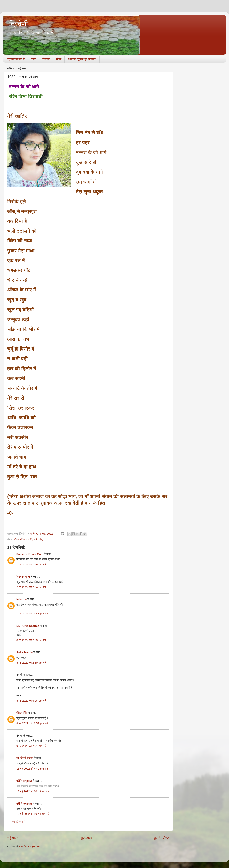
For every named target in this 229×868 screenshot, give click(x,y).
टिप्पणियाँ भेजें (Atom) (30, 846)
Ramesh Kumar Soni (30, 554)
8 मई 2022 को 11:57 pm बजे (32, 723)
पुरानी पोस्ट (162, 838)
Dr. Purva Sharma (28, 626)
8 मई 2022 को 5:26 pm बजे (31, 701)
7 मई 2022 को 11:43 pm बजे (32, 614)
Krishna (21, 599)
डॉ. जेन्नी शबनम (25, 758)
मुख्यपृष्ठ (86, 838)
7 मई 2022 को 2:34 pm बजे (31, 587)
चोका (59, 59)
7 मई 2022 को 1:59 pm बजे (31, 564)
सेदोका (46, 59)
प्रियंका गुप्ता (24, 577)
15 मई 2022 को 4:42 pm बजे (32, 769)
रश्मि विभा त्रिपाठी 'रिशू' (32, 539)
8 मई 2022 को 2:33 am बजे (31, 640)
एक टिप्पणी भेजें (20, 822)
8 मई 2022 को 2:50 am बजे (31, 663)
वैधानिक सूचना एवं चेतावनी (82, 59)
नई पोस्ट (13, 838)
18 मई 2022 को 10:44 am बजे (33, 814)
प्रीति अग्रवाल (24, 781)
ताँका (33, 59)
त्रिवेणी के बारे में (16, 59)
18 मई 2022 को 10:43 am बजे (33, 791)
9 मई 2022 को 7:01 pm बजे (31, 746)
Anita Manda (25, 652)
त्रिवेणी (18, 24)
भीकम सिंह (22, 713)
